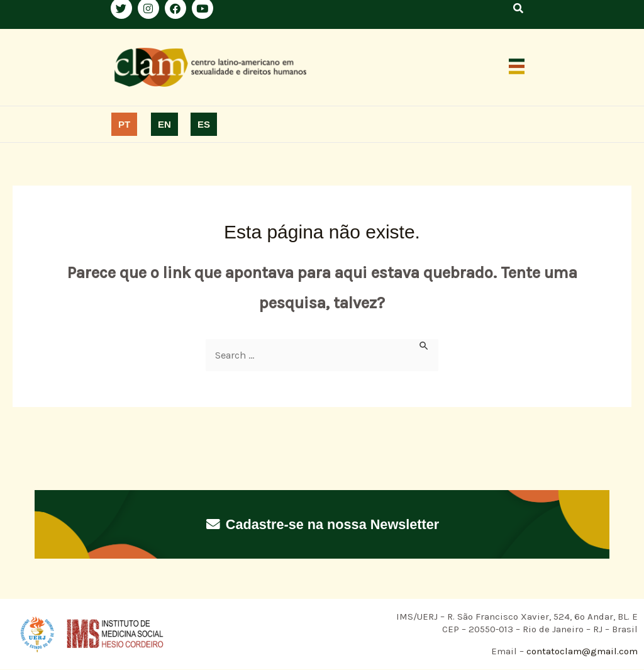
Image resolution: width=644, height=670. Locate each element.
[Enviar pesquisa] (425, 346)
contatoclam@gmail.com (581, 652)
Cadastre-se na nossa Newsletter (322, 524)
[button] (517, 67)
